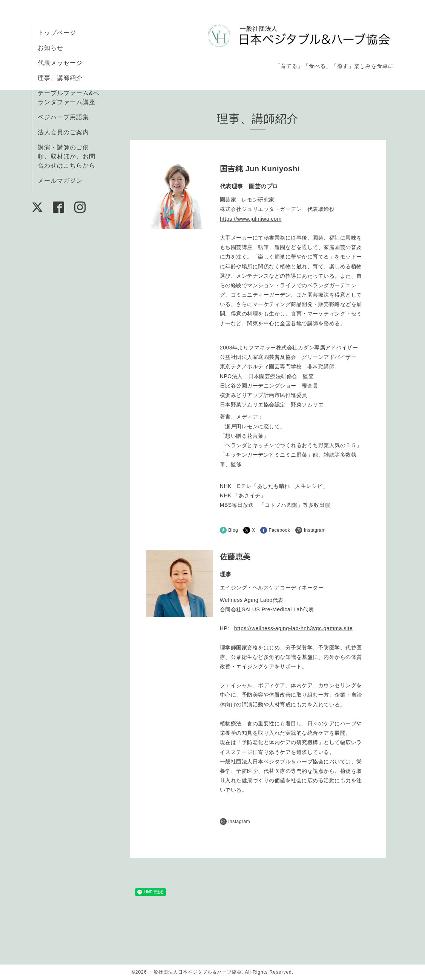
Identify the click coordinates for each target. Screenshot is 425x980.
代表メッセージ (60, 63)
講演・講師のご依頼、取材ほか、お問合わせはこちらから (67, 156)
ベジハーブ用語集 (63, 117)
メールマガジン (60, 181)
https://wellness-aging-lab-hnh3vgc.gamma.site (293, 628)
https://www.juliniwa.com (251, 219)
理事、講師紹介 (60, 78)
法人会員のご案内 (63, 132)
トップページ (57, 33)
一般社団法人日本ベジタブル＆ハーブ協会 (195, 972)
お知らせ (51, 48)
